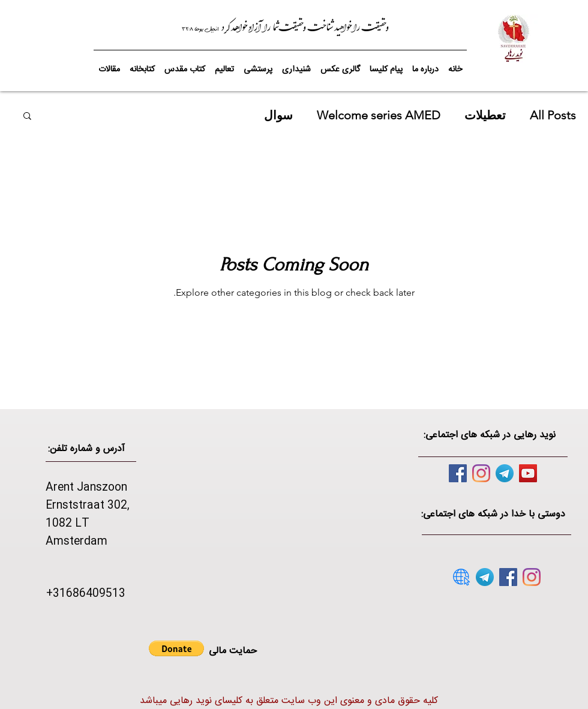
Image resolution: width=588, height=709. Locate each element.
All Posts (553, 115)
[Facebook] (458, 473)
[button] (185, 64)
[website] (461, 577)
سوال (278, 115)
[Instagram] (481, 473)
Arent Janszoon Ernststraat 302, (88, 497)
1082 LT (67, 524)
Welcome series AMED (379, 115)
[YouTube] (528, 473)
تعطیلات (485, 115)
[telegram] (505, 473)
